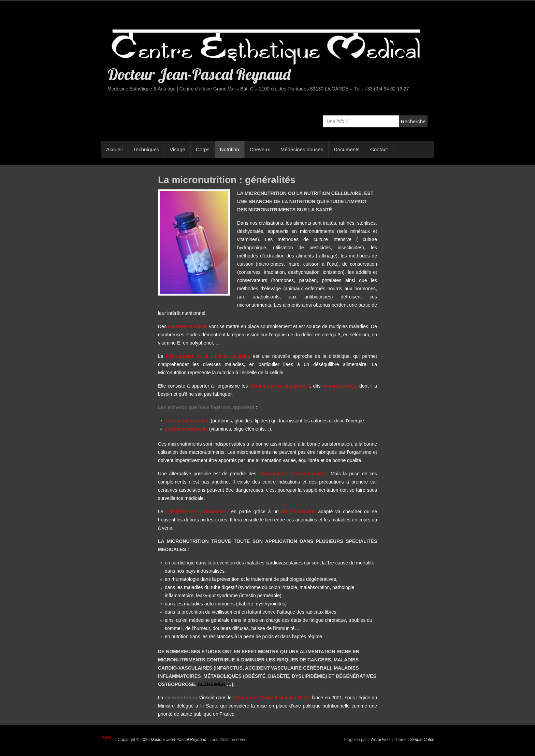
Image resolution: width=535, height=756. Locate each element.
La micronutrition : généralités (227, 180)
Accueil (114, 149)
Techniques (146, 149)
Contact (379, 149)
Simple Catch (422, 740)
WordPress (380, 740)
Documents (347, 149)
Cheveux (260, 149)
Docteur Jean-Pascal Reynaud (199, 74)
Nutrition (230, 149)
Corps (203, 149)
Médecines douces (302, 149)
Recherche (413, 121)
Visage (177, 149)
